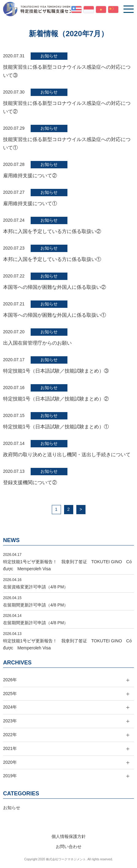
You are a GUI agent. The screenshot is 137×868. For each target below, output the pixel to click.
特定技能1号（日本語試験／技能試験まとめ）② (56, 399)
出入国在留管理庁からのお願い (37, 343)
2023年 (10, 721)
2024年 (10, 707)
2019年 (10, 776)
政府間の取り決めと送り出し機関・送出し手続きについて (67, 455)
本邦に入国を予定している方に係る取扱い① (52, 259)
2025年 (10, 694)
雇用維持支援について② (30, 176)
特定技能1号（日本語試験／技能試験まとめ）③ (56, 371)
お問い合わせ (69, 847)
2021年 (10, 748)
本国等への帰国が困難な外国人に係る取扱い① (55, 315)
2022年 (10, 735)
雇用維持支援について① (30, 203)
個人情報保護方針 (69, 836)
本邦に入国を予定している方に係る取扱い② (52, 231)
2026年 (10, 680)
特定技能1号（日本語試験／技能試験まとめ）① (56, 427)
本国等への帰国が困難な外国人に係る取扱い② (55, 287)
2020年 (10, 762)
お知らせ (49, 56)
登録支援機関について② (30, 482)
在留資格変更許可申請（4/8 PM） (36, 587)
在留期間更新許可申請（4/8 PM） (36, 605)
